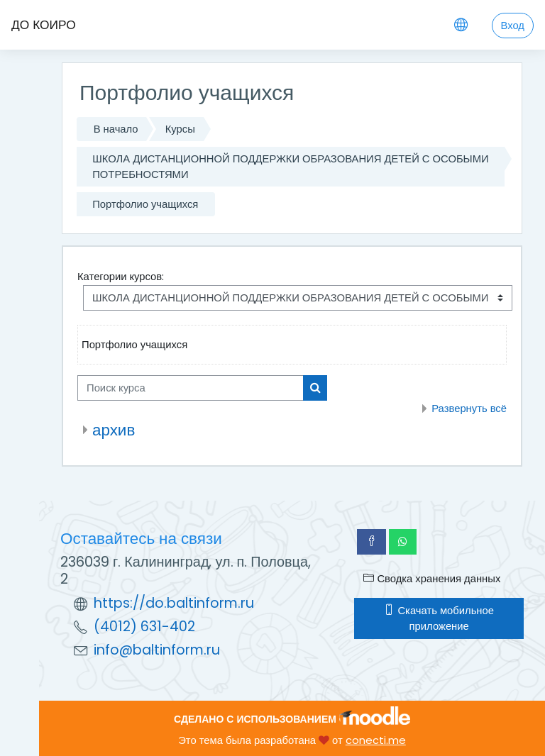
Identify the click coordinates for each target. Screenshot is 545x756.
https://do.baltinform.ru (174, 603)
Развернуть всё (469, 408)
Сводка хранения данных (432, 578)
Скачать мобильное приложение (439, 618)
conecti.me (376, 740)
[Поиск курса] (191, 388)
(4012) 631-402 (144, 627)
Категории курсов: (121, 276)
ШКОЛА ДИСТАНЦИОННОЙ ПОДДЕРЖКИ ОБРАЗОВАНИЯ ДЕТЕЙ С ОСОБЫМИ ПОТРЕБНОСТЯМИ (290, 166)
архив (114, 430)
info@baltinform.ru (157, 650)
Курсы (180, 129)
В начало (116, 129)
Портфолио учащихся (145, 204)
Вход (513, 25)
